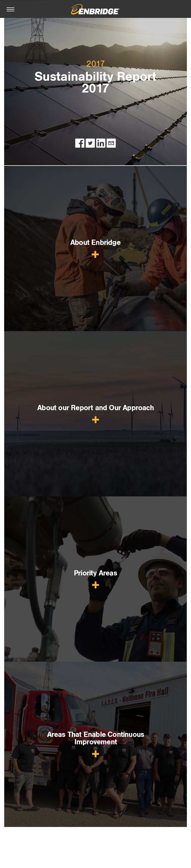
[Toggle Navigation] (10, 8)
